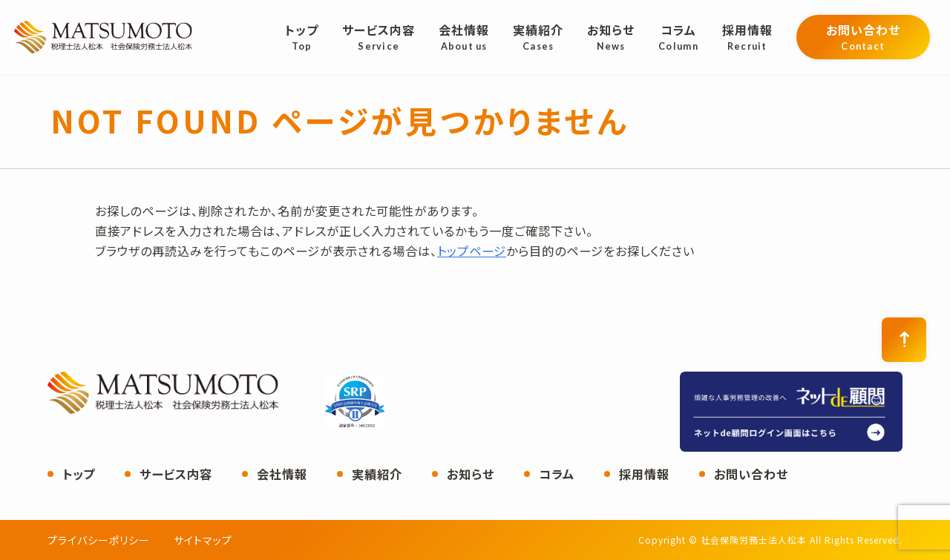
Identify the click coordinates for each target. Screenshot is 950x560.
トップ (79, 474)
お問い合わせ (751, 474)
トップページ (472, 251)
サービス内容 (176, 474)
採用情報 (644, 474)
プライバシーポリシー (99, 540)
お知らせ (471, 474)
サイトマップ (203, 540)
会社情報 (282, 474)
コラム (557, 474)
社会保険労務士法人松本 (103, 37)
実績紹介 (377, 474)
